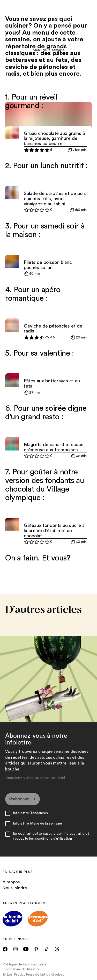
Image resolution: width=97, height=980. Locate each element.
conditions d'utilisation (53, 839)
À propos (11, 882)
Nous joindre (16, 888)
